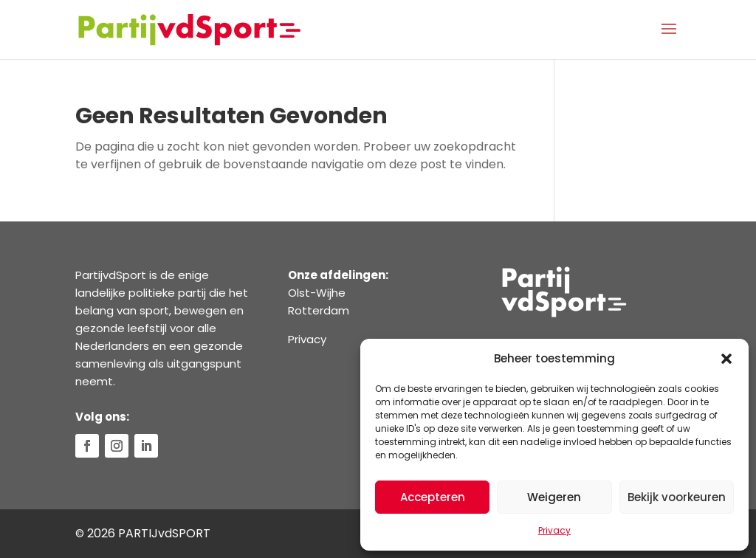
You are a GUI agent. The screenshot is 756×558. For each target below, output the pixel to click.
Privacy (554, 530)
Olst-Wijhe (317, 293)
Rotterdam (319, 310)
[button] (726, 359)
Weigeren (554, 497)
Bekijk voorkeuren (677, 497)
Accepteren (433, 497)
